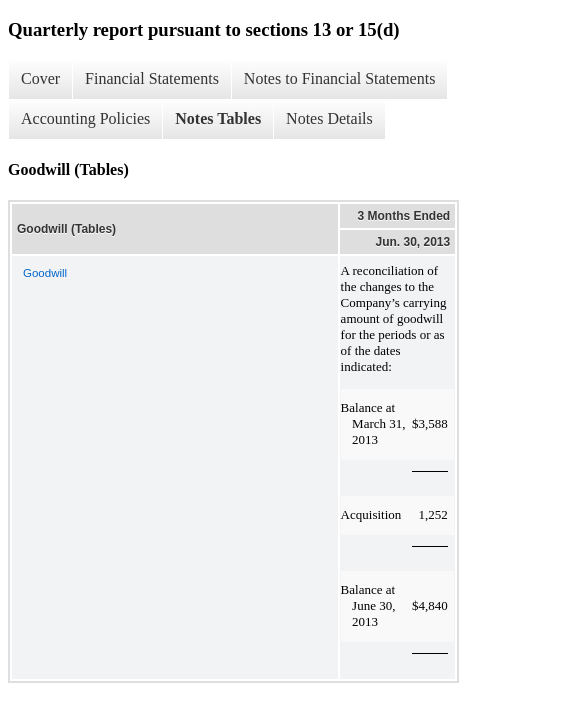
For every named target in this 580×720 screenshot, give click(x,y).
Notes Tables (218, 118)
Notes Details (329, 118)
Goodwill (45, 273)
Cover (40, 78)
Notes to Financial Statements (340, 78)
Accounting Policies (85, 118)
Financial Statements (152, 78)
